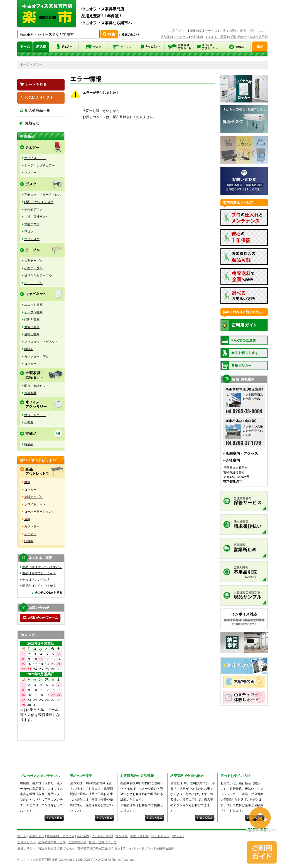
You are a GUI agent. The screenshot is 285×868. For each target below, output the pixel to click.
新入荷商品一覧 (35, 110)
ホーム (25, 64)
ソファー (30, 173)
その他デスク (33, 209)
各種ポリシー (26, 848)
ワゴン (29, 231)
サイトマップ (160, 836)
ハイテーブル (33, 283)
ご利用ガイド (178, 31)
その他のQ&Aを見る (48, 593)
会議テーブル (33, 497)
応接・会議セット (36, 386)
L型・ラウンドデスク (39, 202)
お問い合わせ (238, 37)
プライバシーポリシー (138, 848)
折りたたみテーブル (38, 275)
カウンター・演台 (36, 356)
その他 (29, 422)
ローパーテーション (38, 512)
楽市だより (37, 836)
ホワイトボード (35, 415)
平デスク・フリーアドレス (43, 195)
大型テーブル (33, 261)
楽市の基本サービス (204, 31)
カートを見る (33, 85)
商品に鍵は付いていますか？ (42, 567)
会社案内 (197, 37)
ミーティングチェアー (40, 165)
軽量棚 (29, 541)
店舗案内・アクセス (174, 37)
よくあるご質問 (216, 37)
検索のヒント (131, 35)
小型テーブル (33, 268)
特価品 (29, 444)
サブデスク (32, 239)
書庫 (27, 482)
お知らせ (29, 123)
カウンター (32, 526)
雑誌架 (29, 349)
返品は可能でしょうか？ (39, 573)
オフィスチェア (35, 158)
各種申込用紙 (259, 37)
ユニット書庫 (33, 305)
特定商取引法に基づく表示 (56, 848)
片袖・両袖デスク (36, 217)
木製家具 (30, 393)
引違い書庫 (32, 327)
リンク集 (122, 836)
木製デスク (32, 224)
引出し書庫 (32, 334)
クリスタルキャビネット (41, 342)
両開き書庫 (32, 319)
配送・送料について (254, 31)
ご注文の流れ (229, 31)
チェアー (30, 534)
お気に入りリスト (37, 98)
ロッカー (30, 364)
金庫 (27, 519)
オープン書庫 (33, 312)
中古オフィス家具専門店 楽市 (38, 860)
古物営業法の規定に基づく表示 (99, 848)
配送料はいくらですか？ (39, 586)
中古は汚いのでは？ (36, 580)
